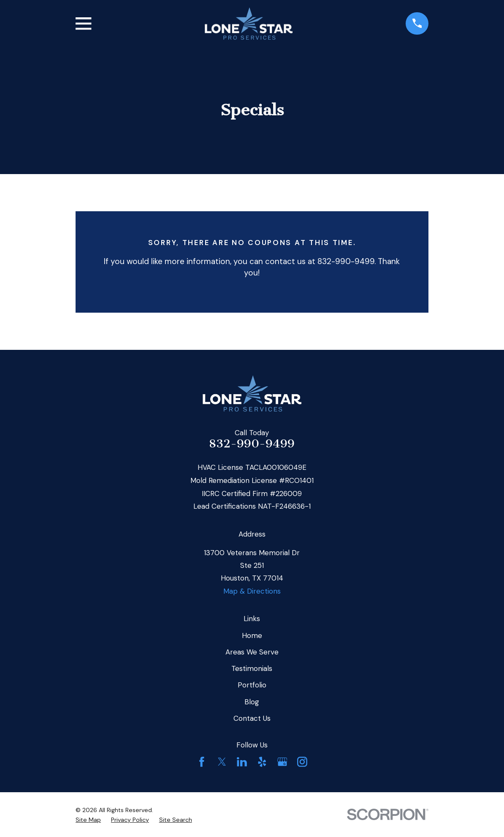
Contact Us (252, 718)
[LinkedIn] (242, 762)
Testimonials (252, 668)
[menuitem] (88, 820)
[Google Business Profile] (282, 762)
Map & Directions (252, 591)
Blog (252, 702)
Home (252, 635)
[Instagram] (302, 762)
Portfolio (252, 685)
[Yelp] (262, 762)
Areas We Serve (252, 652)
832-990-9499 (252, 444)
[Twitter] (222, 762)
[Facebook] (202, 762)
